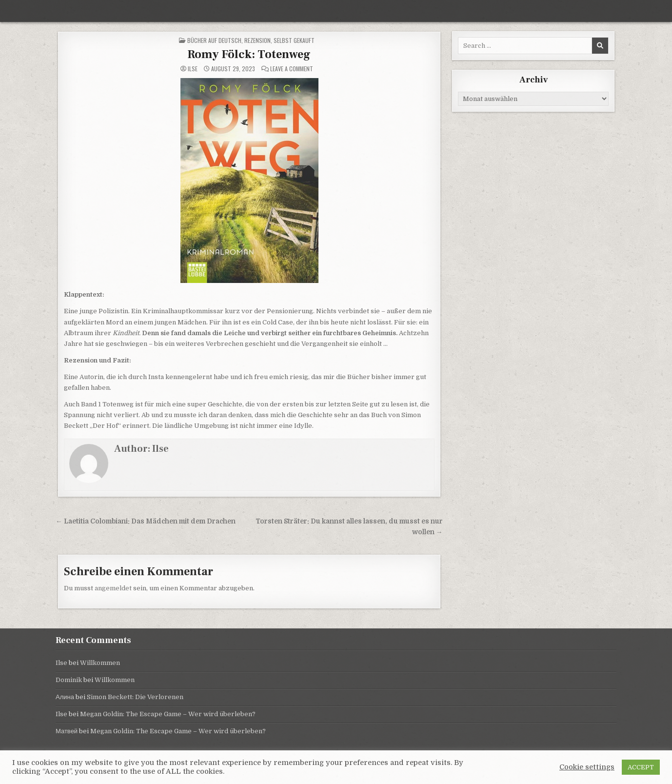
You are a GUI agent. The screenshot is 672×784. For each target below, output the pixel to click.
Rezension (257, 40)
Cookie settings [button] (587, 767)
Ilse (193, 69)
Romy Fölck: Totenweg (249, 54)
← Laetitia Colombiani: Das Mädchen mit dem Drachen (146, 521)
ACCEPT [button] (641, 767)
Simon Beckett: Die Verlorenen (135, 697)
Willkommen (100, 663)
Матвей (67, 731)
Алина (65, 697)
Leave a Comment (292, 69)
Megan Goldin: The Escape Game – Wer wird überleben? (168, 714)
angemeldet (113, 588)
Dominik (69, 680)
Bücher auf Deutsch (214, 40)
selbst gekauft (294, 40)
